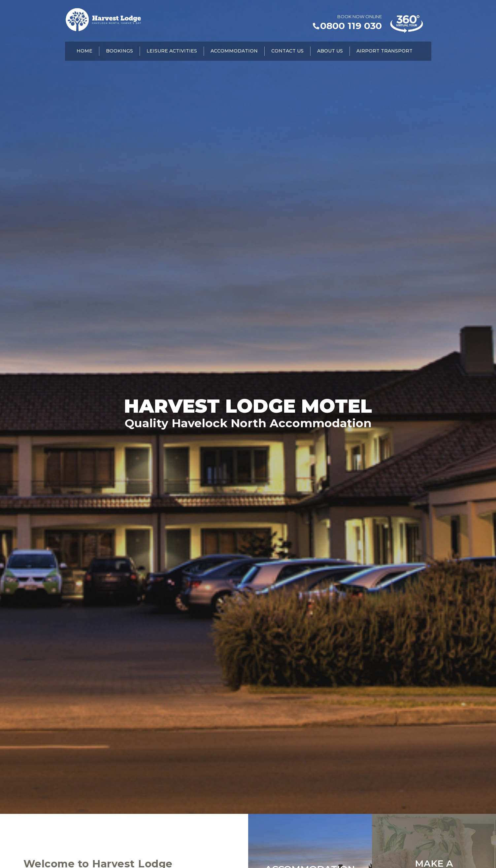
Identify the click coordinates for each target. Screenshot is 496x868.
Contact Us (287, 52)
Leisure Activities (172, 52)
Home (84, 52)
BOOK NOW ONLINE (360, 17)
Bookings (119, 52)
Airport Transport (384, 52)
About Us (330, 52)
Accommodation (234, 52)
